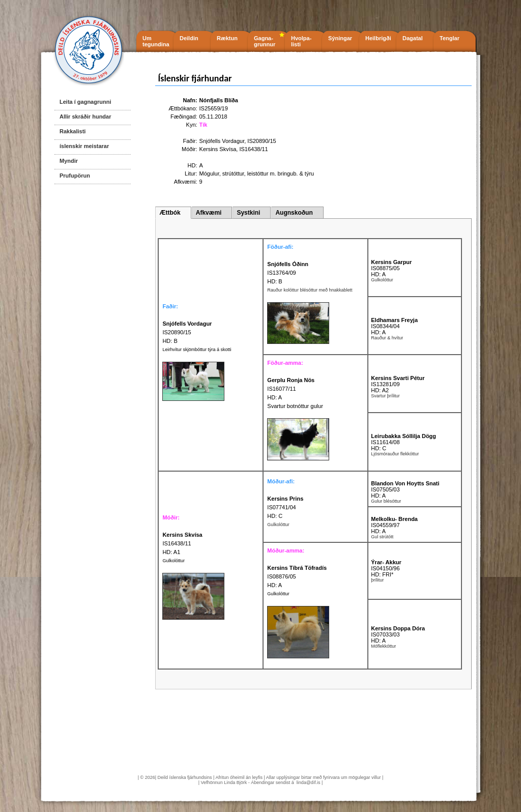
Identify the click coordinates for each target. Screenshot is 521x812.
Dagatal (413, 38)
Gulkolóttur (173, 561)
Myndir (69, 161)
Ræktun (227, 38)
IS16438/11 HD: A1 (182, 543)
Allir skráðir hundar (85, 117)
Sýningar (340, 38)
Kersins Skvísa (218, 149)
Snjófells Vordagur (222, 141)
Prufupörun (75, 176)
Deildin (189, 38)
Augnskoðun (294, 213)
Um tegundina (156, 41)
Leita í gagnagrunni (85, 102)
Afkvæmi (209, 213)
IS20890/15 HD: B (187, 332)
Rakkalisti (73, 131)
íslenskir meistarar (84, 146)
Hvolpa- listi (301, 41)
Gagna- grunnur (265, 41)
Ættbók (170, 213)
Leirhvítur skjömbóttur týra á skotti (197, 350)
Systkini (248, 213)
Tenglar (450, 38)
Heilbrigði (378, 38)
